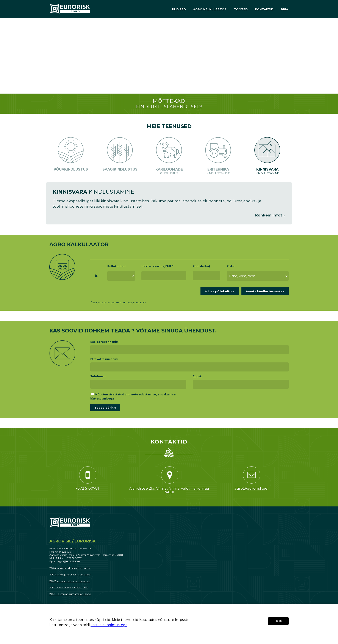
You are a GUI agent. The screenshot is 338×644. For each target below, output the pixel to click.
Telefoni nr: (99, 376)
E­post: (197, 376)
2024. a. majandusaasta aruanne (70, 568)
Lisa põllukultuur (220, 291)
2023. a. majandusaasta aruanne (70, 574)
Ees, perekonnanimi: (105, 342)
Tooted (241, 9)
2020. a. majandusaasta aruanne (70, 594)
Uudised (179, 9)
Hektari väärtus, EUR (157, 266)
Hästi (278, 621)
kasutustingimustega (109, 625)
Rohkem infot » (270, 215)
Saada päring (105, 407)
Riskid (231, 266)
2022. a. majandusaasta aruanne (70, 581)
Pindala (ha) (201, 266)
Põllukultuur (117, 266)
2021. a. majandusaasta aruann (69, 587)
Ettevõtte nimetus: (104, 359)
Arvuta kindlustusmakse (265, 291)
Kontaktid (264, 9)
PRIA (285, 9)
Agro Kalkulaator (210, 9)
